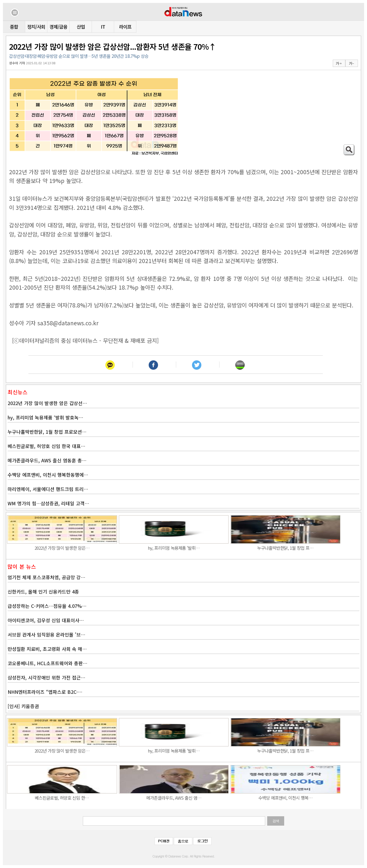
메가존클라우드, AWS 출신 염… (174, 798)
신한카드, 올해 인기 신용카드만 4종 (43, 592)
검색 (276, 821)
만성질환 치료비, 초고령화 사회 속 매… (47, 649)
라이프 (125, 27)
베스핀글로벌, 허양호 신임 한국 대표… (46, 446)
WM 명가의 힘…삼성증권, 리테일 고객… (48, 503)
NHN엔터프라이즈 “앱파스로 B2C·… (45, 692)
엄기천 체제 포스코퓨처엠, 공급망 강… (46, 577)
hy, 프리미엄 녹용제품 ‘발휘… (174, 548)
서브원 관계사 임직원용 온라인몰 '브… (46, 634)
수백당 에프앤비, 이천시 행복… (285, 798)
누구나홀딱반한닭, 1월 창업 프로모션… (47, 432)
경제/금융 (58, 27)
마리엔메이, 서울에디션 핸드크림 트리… (48, 489)
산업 (81, 27)
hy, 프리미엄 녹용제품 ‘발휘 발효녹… (45, 417)
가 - (351, 63)
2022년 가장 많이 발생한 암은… (62, 548)
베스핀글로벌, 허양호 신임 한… (62, 798)
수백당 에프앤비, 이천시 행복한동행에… (48, 475)
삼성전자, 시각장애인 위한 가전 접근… (46, 677)
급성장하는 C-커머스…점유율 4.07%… (47, 606)
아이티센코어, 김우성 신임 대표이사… (46, 620)
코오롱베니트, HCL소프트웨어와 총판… (47, 663)
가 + (339, 63)
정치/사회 (36, 27)
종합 (14, 27)
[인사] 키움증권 (23, 706)
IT (103, 27)
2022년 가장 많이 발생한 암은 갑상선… (47, 403)
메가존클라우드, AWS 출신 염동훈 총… (47, 460)
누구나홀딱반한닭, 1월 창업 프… (285, 548)
